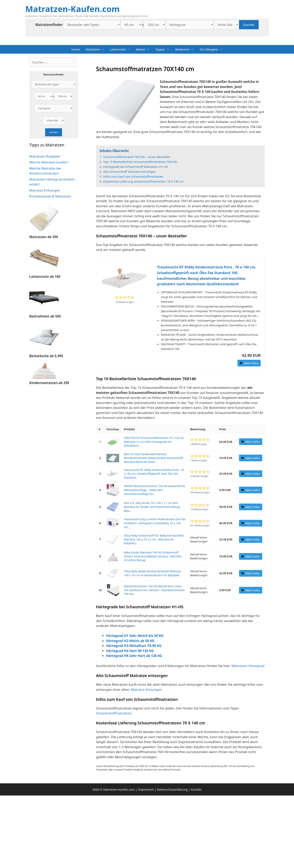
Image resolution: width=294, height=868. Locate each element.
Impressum (146, 789)
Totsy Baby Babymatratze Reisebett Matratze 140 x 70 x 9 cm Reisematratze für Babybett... (153, 573)
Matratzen (96, 49)
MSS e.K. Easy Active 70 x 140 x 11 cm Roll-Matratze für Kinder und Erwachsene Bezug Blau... (152, 507)
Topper (164, 49)
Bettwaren (186, 49)
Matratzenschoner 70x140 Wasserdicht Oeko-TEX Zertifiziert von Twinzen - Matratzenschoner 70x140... (154, 590)
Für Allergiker (213, 49)
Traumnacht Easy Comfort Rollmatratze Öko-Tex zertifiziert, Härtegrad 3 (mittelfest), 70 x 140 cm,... (155, 523)
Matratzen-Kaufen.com (72, 9)
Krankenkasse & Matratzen (50, 196)
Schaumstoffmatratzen (114, 713)
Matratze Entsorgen (146, 690)
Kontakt (196, 789)
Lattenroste (121, 49)
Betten (144, 49)
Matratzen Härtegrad (248, 666)
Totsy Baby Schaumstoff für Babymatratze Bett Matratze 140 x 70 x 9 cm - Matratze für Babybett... (154, 539)
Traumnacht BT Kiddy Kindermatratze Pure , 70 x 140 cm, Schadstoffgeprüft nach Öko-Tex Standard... (154, 474)
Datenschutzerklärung (172, 789)
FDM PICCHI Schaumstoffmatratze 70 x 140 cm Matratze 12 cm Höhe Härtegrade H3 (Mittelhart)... (154, 442)
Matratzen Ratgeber (45, 156)
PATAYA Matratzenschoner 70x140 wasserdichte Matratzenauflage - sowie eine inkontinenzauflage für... (154, 490)
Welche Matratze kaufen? (49, 162)
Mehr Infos (251, 363)
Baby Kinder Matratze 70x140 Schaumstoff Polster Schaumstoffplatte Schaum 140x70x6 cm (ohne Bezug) (153, 556)
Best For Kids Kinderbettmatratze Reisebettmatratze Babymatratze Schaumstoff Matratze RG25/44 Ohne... (153, 458)
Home (75, 49)
